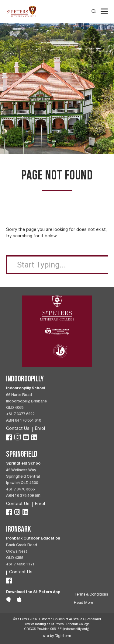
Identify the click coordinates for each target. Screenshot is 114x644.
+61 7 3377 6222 (20, 414)
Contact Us (18, 429)
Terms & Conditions (91, 595)
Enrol (40, 429)
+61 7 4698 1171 (20, 565)
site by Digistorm (57, 636)
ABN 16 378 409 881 (24, 496)
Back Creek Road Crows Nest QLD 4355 (22, 552)
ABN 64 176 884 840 (24, 421)
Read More (83, 603)
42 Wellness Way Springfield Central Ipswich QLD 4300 (23, 477)
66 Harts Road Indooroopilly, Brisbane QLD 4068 (26, 402)
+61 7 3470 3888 (20, 490)
